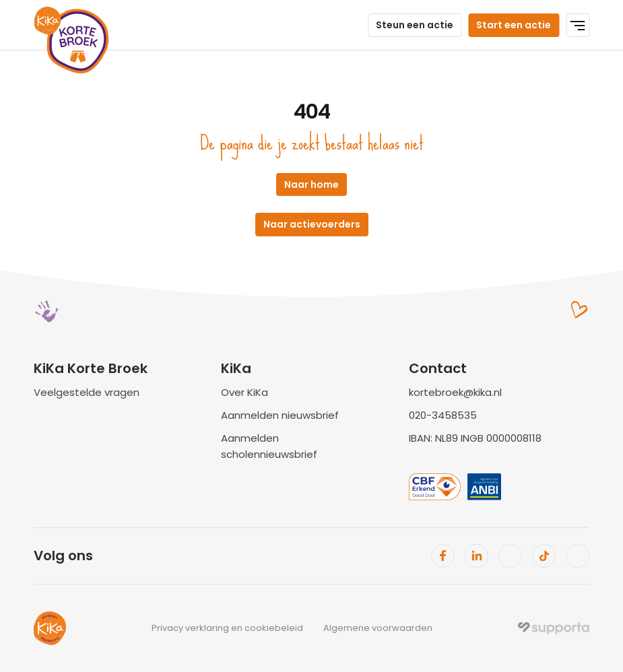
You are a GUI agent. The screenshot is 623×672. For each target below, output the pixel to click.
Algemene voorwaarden (378, 628)
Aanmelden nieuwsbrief (280, 415)
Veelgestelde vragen (87, 392)
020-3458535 (443, 415)
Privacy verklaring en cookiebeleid (227, 628)
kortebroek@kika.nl (455, 392)
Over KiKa (244, 392)
